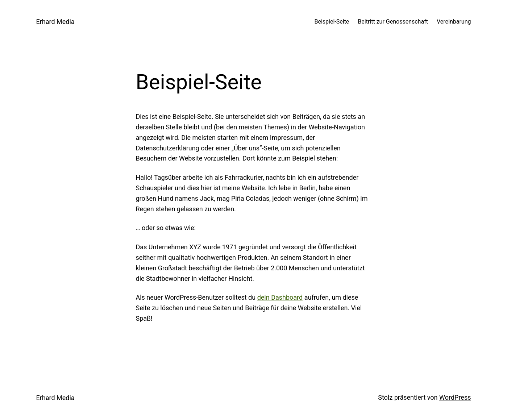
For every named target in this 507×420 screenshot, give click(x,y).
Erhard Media (55, 22)
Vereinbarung (454, 22)
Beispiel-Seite (332, 22)
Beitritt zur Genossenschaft (393, 22)
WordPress (455, 397)
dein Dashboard (280, 297)
